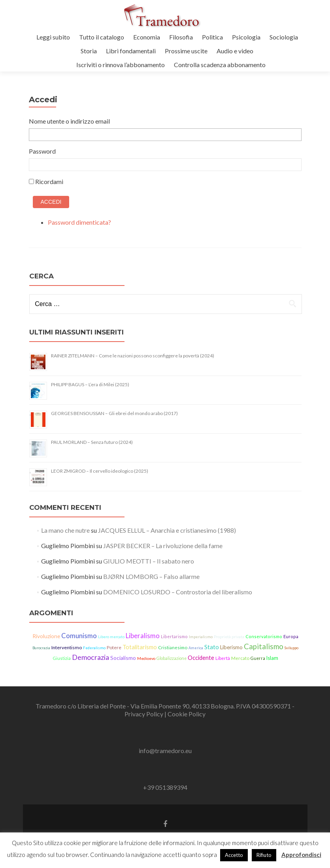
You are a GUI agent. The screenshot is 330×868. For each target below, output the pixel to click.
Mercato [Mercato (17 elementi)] (240, 658)
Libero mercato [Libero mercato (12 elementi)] (111, 637)
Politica (212, 37)
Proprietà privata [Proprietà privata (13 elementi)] (229, 637)
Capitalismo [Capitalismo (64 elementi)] (264, 646)
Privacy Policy (144, 714)
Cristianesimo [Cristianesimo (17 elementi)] (173, 647)
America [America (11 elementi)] (196, 648)
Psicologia (246, 37)
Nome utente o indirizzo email (69, 121)
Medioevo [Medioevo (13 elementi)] (146, 658)
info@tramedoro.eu (165, 751)
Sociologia (284, 37)
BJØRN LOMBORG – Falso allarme (151, 576)
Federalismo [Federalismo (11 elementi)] (94, 648)
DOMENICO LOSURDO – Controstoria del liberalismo (178, 592)
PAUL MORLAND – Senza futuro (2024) (92, 442)
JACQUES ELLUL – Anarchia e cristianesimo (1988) (167, 530)
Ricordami (49, 181)
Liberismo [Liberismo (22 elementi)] (231, 647)
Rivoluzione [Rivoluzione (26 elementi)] (46, 636)
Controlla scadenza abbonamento (220, 65)
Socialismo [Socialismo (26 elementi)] (123, 658)
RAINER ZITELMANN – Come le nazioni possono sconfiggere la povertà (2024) (133, 356)
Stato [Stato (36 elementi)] (212, 647)
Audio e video (235, 51)
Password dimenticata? (79, 222)
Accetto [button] (234, 855)
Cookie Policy (187, 714)
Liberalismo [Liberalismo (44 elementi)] (143, 636)
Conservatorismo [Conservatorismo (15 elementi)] (264, 636)
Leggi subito (53, 37)
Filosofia (181, 37)
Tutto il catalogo (102, 37)
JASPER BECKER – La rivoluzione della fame (163, 546)
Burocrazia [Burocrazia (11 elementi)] (41, 648)
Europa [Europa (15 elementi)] (291, 636)
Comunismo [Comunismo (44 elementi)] (79, 636)
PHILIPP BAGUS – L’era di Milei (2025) (90, 384)
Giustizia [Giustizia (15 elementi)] (62, 658)
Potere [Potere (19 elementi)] (114, 647)
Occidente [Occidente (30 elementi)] (201, 658)
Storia (89, 51)
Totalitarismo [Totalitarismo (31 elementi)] (140, 647)
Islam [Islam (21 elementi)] (272, 658)
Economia (147, 37)
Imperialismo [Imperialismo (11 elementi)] (201, 637)
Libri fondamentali (131, 51)
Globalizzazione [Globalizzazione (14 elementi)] (172, 658)
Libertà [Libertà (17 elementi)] (223, 658)
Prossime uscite (186, 51)
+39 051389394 (165, 787)
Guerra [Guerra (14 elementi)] (258, 658)
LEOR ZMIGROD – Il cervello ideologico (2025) (100, 471)
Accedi (51, 202)
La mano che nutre (65, 530)
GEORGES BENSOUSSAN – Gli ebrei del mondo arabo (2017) (114, 413)
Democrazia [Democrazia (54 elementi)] (91, 657)
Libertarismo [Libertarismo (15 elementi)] (174, 636)
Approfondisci (301, 855)
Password (42, 151)
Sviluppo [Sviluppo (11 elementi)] (291, 648)
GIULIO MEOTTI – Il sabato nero (149, 561)
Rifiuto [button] (264, 855)
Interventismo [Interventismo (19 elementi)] (67, 647)
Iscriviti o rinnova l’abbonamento (121, 65)
